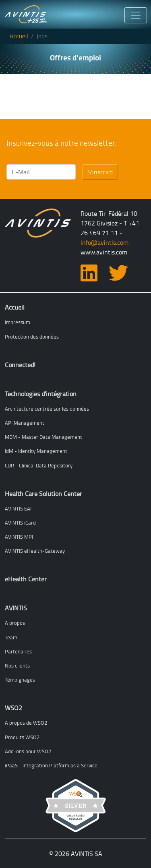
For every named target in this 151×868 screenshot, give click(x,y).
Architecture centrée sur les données (47, 409)
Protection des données (32, 337)
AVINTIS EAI (18, 508)
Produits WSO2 (22, 737)
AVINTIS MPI (19, 537)
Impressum (18, 322)
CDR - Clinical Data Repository (39, 465)
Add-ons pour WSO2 (28, 751)
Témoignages (20, 680)
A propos (15, 623)
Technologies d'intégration (41, 394)
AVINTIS (16, 608)
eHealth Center (26, 579)
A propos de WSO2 (26, 723)
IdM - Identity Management (36, 451)
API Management (25, 423)
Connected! (20, 365)
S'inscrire (100, 172)
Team (11, 637)
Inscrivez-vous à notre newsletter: (62, 143)
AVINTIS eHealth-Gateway (35, 551)
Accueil (19, 36)
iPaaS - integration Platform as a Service (51, 765)
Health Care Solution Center (43, 494)
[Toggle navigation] (136, 15)
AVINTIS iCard (20, 523)
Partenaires (18, 651)
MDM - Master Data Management (43, 437)
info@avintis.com (104, 242)
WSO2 (13, 708)
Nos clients (17, 665)
